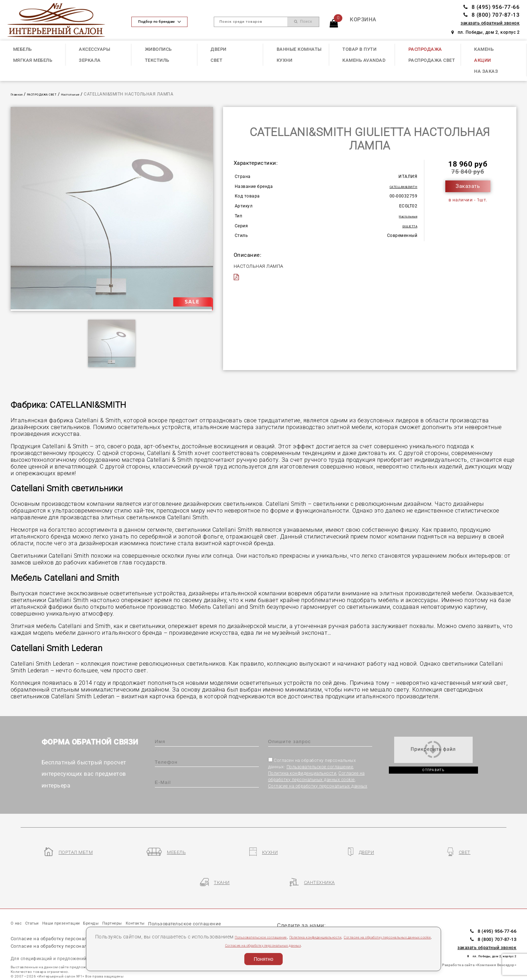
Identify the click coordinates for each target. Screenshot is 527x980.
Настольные (95, 94)
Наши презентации (83, 900)
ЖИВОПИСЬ (158, 49)
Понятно (263, 959)
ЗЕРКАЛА (90, 60)
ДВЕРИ (219, 49)
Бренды (126, 900)
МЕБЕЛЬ (23, 49)
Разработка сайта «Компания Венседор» (479, 941)
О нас (18, 900)
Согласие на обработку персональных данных (318, 786)
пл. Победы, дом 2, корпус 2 (485, 32)
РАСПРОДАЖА (425, 49)
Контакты (188, 900)
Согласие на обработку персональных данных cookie (77, 928)
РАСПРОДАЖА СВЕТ (432, 60)
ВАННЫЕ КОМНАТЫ (299, 49)
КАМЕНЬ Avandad (364, 60)
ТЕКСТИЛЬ (157, 60)
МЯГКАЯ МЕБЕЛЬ (33, 60)
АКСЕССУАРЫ (94, 49)
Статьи (41, 900)
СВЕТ (216, 60)
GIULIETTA (407, 226)
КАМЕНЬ (484, 49)
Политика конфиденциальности (302, 773)
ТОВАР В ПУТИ (359, 49)
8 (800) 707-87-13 (491, 15)
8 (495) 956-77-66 (491, 7)
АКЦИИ (483, 60)
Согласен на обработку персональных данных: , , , (318, 773)
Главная (20, 94)
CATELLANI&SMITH (398, 186)
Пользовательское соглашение (320, 767)
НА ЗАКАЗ (486, 71)
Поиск (303, 21)
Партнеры (155, 900)
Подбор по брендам (159, 21)
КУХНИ (285, 60)
